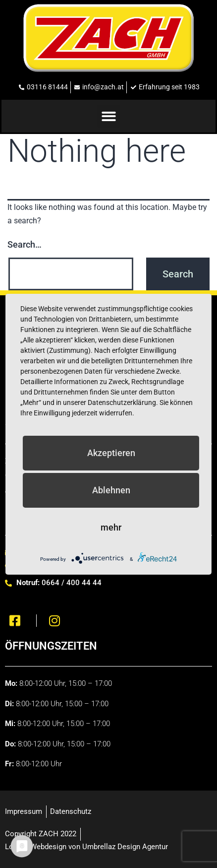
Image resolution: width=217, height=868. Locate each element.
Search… (25, 244)
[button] (109, 116)
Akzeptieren (111, 452)
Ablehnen (111, 490)
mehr (111, 527)
